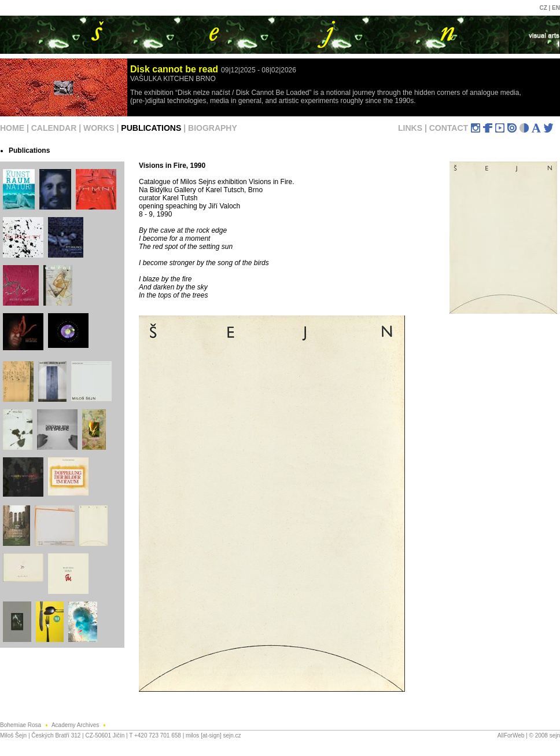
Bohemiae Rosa (26, 725)
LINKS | (414, 128)
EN (556, 8)
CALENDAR (54, 128)
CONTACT (449, 128)
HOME (12, 128)
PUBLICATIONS (151, 128)
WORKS (99, 128)
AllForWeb (511, 735)
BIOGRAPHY (213, 128)
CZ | (546, 8)
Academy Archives (80, 725)
